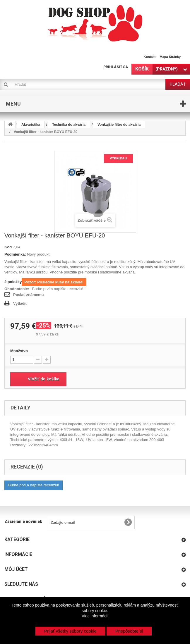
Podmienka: (15, 254)
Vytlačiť (20, 303)
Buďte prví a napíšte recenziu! (58, 289)
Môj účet (16, 569)
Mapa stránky (170, 57)
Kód (8, 247)
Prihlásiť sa (116, 67)
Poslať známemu (28, 295)
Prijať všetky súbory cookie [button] (70, 631)
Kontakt (150, 57)
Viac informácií (95, 616)
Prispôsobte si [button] (129, 631)
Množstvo (19, 351)
